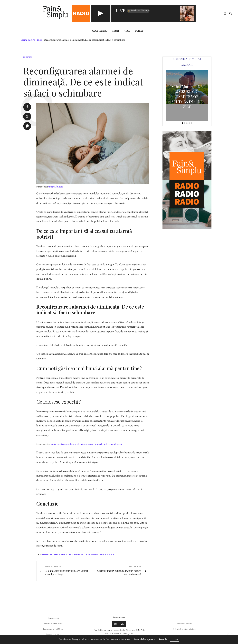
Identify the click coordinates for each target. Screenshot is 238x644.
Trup (127, 31)
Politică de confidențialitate (185, 629)
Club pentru (100, 31)
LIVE (121, 11)
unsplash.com (56, 187)
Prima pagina (53, 618)
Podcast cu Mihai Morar (53, 629)
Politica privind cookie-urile (154, 640)
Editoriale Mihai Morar (53, 624)
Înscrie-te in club (53, 635)
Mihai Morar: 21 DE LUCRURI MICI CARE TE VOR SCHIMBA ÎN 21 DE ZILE (187, 97)
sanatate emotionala (103, 555)
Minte (116, 31)
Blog (40, 40)
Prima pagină (28, 40)
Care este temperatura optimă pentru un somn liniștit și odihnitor (86, 444)
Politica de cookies (185, 624)
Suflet (139, 31)
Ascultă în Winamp (138, 11)
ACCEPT (175, 640)
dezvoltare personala (55, 555)
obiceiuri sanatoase (79, 555)
